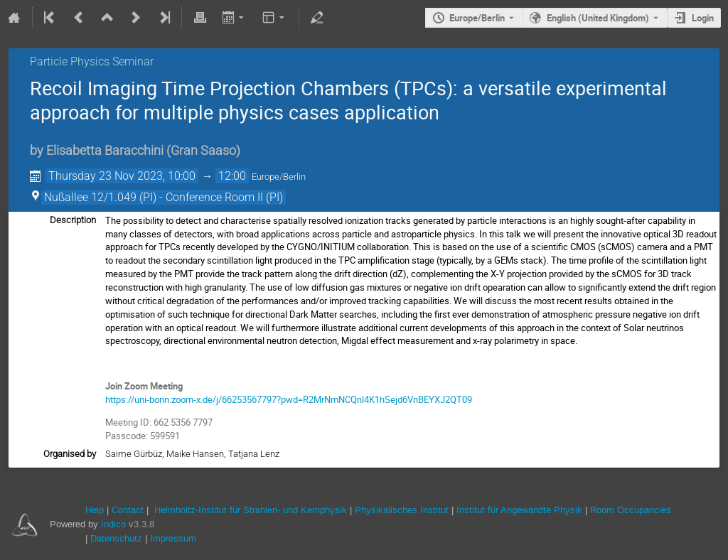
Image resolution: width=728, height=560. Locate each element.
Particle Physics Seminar (92, 61)
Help (95, 510)
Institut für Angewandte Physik (519, 510)
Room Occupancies (631, 510)
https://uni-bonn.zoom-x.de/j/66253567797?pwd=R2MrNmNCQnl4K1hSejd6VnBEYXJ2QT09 (289, 399)
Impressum (173, 538)
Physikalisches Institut (402, 510)
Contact (128, 510)
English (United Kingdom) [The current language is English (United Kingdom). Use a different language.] (598, 18)
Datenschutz (116, 538)
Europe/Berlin (477, 18)
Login (703, 18)
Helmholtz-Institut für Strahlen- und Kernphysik (251, 510)
